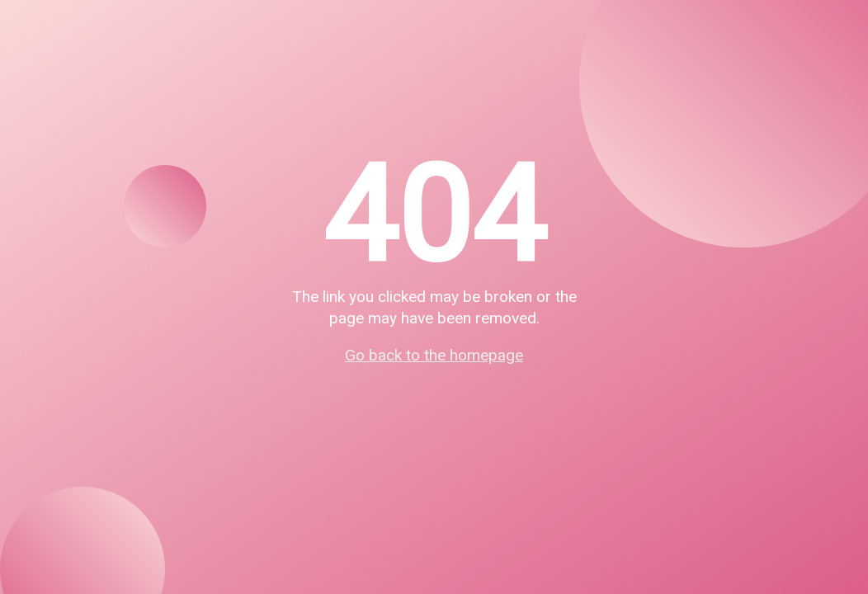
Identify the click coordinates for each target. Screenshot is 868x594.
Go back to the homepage (434, 355)
